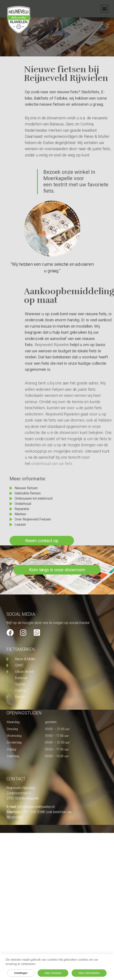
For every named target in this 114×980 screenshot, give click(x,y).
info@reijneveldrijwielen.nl (36, 807)
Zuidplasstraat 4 (18, 793)
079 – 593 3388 (33, 812)
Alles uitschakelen (89, 973)
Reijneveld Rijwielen (52, 345)
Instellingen (21, 973)
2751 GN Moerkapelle (23, 798)
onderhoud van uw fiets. (52, 464)
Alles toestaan (53, 973)
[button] (105, 9)
